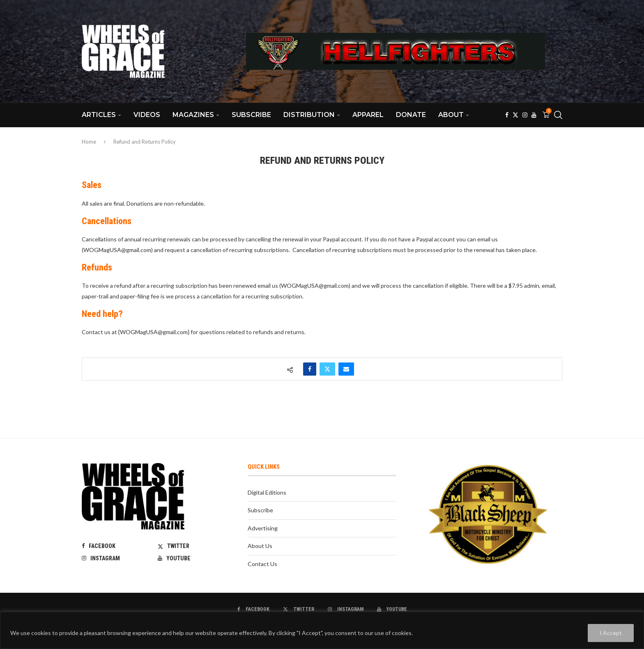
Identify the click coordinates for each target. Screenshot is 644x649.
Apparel (368, 115)
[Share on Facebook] (310, 369)
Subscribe (251, 115)
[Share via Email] (346, 369)
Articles (99, 115)
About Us (260, 546)
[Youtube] (534, 115)
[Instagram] (525, 115)
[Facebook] (507, 115)
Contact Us (262, 564)
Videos (147, 115)
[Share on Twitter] (327, 369)
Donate (411, 115)
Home (89, 142)
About (451, 115)
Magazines (193, 115)
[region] (322, 630)
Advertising (263, 528)
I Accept (611, 633)
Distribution (309, 115)
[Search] (558, 115)
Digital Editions (267, 492)
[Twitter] (515, 115)
